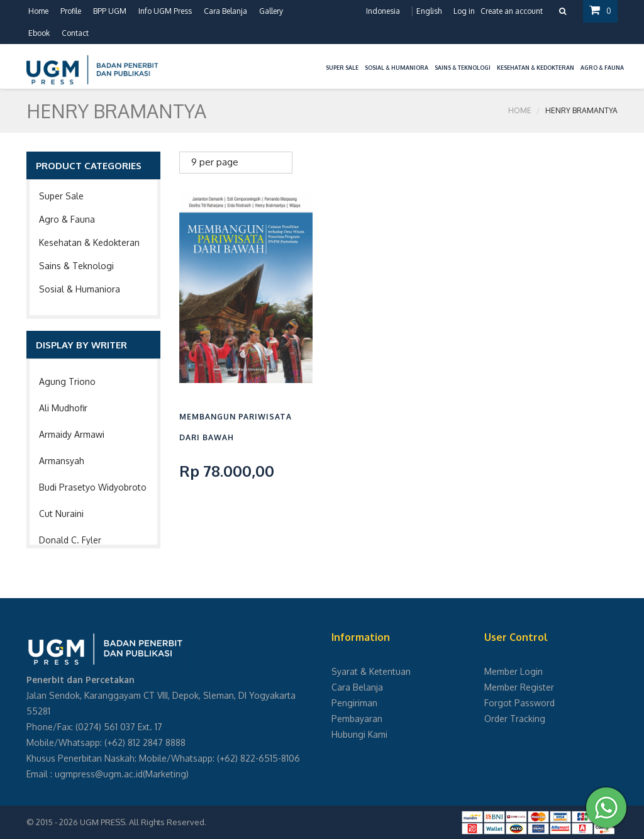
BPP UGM (110, 11)
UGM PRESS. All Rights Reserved (142, 822)
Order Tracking (515, 719)
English (429, 11)
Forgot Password (519, 703)
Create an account (512, 11)
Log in (464, 11)
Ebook (39, 33)
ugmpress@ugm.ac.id (99, 774)
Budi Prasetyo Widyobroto (93, 487)
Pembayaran (357, 719)
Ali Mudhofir (63, 408)
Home (38, 11)
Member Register (519, 687)
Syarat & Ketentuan (371, 671)
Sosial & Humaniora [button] (397, 68)
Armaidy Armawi (72, 434)
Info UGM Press (165, 11)
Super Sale (61, 196)
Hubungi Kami (359, 734)
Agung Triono (67, 381)
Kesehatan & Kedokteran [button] (536, 68)
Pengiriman (354, 703)
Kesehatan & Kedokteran (89, 242)
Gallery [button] (271, 11)
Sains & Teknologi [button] (463, 68)
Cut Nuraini (61, 514)
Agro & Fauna (67, 219)
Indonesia (383, 11)
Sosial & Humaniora (80, 289)
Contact (75, 33)
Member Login (514, 671)
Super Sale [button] (342, 68)
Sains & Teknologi (76, 266)
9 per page (215, 162)
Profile (71, 11)
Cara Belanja (225, 11)
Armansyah (62, 461)
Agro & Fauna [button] (602, 68)
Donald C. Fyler (70, 540)
